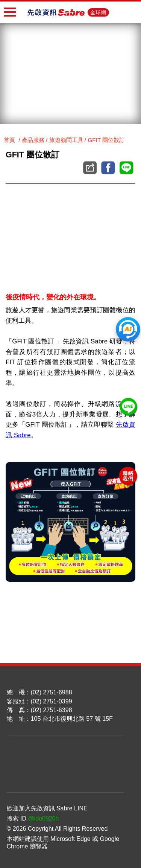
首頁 (9, 140)
